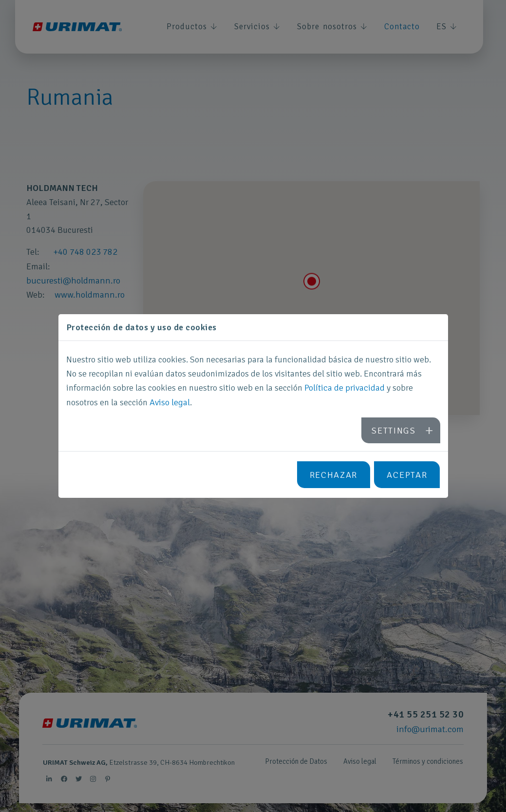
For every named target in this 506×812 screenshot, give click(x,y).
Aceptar (407, 473)
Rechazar (334, 473)
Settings (395, 430)
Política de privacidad (344, 389)
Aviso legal (170, 403)
